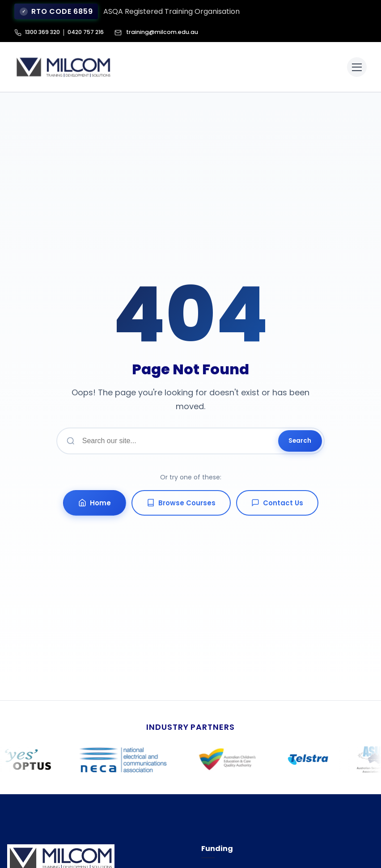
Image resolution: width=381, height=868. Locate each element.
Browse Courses (181, 503)
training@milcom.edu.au (162, 32)
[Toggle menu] (357, 67)
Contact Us (277, 503)
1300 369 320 (44, 32)
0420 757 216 (90, 32)
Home (95, 503)
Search (300, 441)
